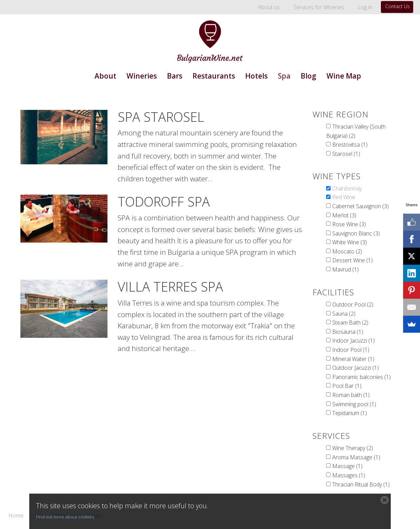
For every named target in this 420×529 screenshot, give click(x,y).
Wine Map (344, 76)
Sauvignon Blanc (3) (356, 233)
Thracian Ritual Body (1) (361, 484)
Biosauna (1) (348, 332)
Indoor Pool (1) (351, 350)
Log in (365, 7)
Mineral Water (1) (353, 359)
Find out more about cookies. (65, 517)
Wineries (142, 76)
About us (269, 7)
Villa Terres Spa (170, 286)
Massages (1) (349, 475)
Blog (308, 76)
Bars (175, 76)
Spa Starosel (161, 117)
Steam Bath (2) (350, 323)
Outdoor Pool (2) (353, 304)
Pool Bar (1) (347, 386)
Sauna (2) (344, 314)
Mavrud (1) (346, 269)
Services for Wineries (319, 7)
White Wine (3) (350, 242)
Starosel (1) (346, 154)
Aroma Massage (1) (356, 457)
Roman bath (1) (351, 395)
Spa (284, 76)
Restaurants (214, 76)
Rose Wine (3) (349, 224)
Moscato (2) (347, 251)
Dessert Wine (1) (352, 260)
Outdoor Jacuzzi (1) (356, 368)
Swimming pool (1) (354, 404)
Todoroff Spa (164, 201)
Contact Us (398, 6)
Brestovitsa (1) (350, 145)
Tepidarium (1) (350, 413)
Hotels (256, 76)
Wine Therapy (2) (353, 448)
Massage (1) (347, 466)
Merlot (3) (344, 215)
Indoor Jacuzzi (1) (354, 341)
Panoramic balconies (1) (362, 377)
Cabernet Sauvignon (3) (360, 206)
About (105, 76)
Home (16, 516)
